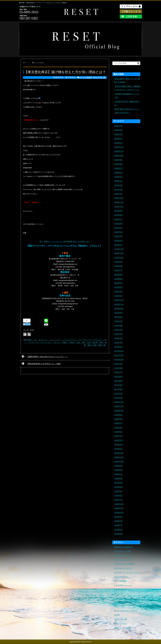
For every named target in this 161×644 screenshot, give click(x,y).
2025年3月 (118, 185)
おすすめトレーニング (123, 568)
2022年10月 (119, 309)
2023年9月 (118, 262)
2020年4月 (118, 436)
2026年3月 (118, 134)
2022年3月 (118, 338)
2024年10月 (119, 207)
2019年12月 (119, 453)
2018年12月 (119, 504)
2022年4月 (118, 334)
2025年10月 (119, 156)
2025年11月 (119, 151)
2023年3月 (118, 287)
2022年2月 (118, 343)
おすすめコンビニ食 (122, 551)
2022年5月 (118, 330)
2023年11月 (119, 253)
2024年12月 (119, 198)
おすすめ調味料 (120, 589)
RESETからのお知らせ (123, 547)
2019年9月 (118, 466)
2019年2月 (118, 496)
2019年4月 (118, 487)
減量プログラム (120, 623)
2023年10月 (119, 258)
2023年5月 (118, 279)
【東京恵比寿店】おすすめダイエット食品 (41, 363)
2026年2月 (118, 139)
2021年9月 (118, 364)
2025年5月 (118, 177)
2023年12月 (119, 249)
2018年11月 (119, 508)
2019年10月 (119, 462)
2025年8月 (118, 164)
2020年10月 (119, 411)
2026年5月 (118, 126)
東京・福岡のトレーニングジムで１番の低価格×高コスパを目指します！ (65, 241)
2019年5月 (118, 483)
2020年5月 (118, 432)
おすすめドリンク (121, 577)
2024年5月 (118, 228)
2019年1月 (118, 500)
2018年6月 (118, 530)
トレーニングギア (121, 602)
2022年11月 (119, 304)
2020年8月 (118, 419)
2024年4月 (118, 232)
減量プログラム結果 (122, 628)
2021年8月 (118, 368)
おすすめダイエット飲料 (124, 564)
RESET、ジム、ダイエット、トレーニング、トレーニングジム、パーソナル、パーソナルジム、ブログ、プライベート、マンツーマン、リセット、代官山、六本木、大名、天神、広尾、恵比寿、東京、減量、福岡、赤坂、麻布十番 (66, 342)
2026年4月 (118, 130)
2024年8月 (118, 215)
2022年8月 (118, 317)
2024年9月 (118, 211)
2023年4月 (118, 283)
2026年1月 (118, 143)
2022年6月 (118, 326)
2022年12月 (119, 300)
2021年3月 (118, 389)
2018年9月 (118, 517)
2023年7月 (118, 270)
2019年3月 (118, 491)
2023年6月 (118, 275)
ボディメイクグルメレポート (126, 611)
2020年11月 (119, 406)
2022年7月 (118, 321)
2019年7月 (118, 474)
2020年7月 (118, 423)
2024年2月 (118, 241)
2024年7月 (118, 219)
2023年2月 (118, 292)
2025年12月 (119, 147)
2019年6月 (118, 479)
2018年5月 (118, 534)
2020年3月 (118, 440)
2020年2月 (118, 445)
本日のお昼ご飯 (99, 77)
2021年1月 (118, 398)
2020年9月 (118, 415)
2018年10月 (119, 513)
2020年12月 (119, 402)
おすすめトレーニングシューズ (127, 572)
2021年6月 (118, 377)
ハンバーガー (120, 606)
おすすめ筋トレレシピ (123, 585)
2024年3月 (118, 236)
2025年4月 (118, 181)
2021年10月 (119, 360)
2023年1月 (118, 296)
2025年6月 (118, 173)
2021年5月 (118, 381)
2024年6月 (118, 224)
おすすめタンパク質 (122, 560)
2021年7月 (118, 372)
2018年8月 (118, 521)
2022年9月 (118, 313)
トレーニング (120, 598)
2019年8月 (118, 470)
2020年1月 (118, 449)
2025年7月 (118, 168)
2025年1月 (118, 194)
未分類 (117, 615)
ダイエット (119, 594)
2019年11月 (119, 457)
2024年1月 (118, 245)
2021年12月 (119, 351)
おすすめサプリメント (123, 555)
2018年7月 (118, 525)
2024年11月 (119, 202)
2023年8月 (118, 266)
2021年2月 (118, 394)
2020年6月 (118, 428)
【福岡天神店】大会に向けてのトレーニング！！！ (45, 356)
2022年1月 (118, 347)
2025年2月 (118, 190)
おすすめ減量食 (86, 77)
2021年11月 (119, 355)
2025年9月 (118, 160)
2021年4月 (118, 385)
